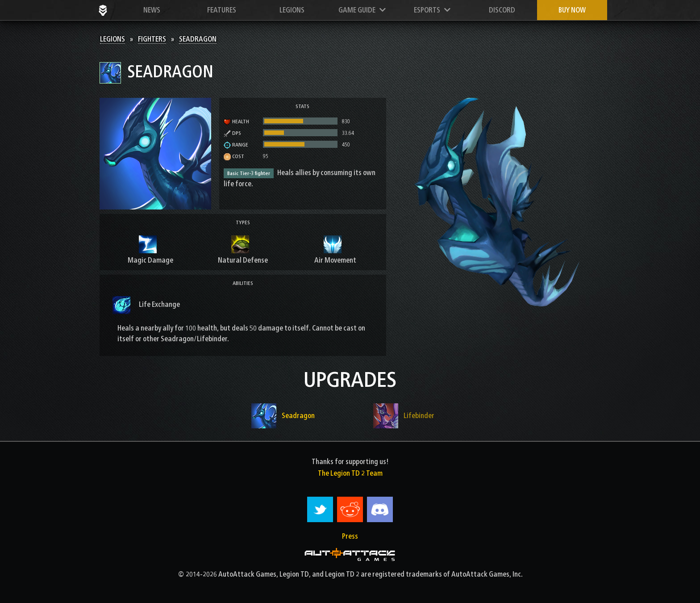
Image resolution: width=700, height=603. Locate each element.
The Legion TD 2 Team (350, 473)
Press (350, 536)
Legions (292, 10)
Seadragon (198, 39)
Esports (432, 10)
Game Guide (362, 10)
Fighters (152, 39)
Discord (502, 10)
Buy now (572, 10)
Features (222, 10)
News (152, 10)
